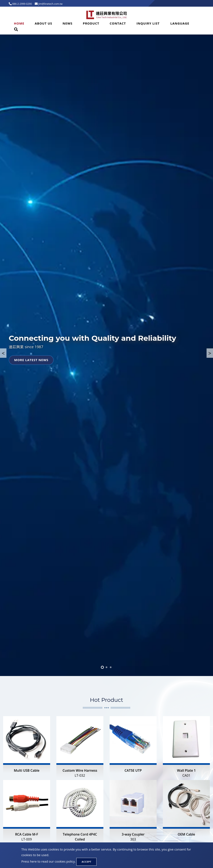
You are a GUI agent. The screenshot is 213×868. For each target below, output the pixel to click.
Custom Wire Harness (80, 773)
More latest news (31, 360)
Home (19, 23)
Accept (86, 862)
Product (91, 23)
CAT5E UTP (133, 770)
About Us (43, 23)
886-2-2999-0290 (22, 4)
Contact (118, 23)
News (67, 23)
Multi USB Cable (27, 770)
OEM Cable (186, 834)
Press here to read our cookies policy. (48, 861)
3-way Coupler (133, 837)
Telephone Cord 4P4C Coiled (80, 839)
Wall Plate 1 (186, 773)
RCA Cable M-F (27, 837)
